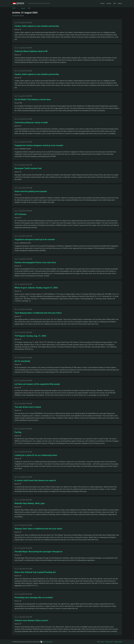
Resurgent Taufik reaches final (28, 168)
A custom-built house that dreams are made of (35, 480)
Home (102, 3)
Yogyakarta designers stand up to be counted (35, 239)
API (115, 3)
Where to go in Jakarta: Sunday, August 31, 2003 (36, 288)
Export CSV (109, 642)
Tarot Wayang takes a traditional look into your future (38, 313)
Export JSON (118, 642)
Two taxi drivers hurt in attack (28, 407)
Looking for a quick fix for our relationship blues (36, 455)
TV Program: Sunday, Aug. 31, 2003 (30, 336)
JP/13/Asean (20, 214)
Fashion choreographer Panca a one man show (35, 262)
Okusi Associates (46, 642)
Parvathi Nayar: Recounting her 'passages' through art (38, 552)
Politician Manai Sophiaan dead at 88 (31, 51)
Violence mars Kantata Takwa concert (31, 620)
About (120, 3)
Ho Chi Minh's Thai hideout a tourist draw (33, 99)
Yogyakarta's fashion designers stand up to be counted (39, 145)
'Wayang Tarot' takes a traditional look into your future (38, 529)
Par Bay (18, 432)
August (23, 8)
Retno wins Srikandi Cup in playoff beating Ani (35, 572)
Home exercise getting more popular (31, 191)
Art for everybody (22, 361)
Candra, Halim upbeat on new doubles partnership (37, 26)
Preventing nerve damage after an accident (34, 597)
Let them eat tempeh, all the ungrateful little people (37, 384)
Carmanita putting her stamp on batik (31, 122)
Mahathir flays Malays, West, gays (30, 503)
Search (109, 3)
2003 (14, 8)
